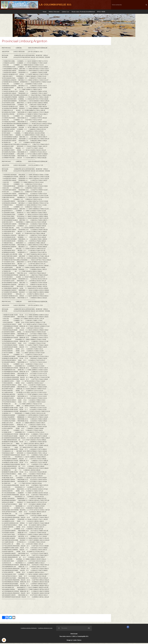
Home (44, 12)
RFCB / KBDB (102, 12)
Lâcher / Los (66, 12)
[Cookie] (4, 640)
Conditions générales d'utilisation (29, 629)
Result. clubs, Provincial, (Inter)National (84, 12)
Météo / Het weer (54, 12)
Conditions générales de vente (45, 629)
